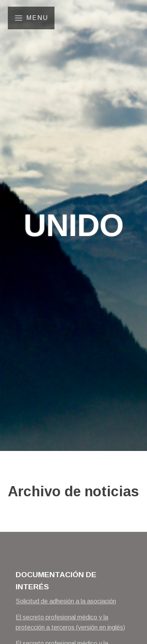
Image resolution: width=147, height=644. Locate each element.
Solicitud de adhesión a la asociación (66, 601)
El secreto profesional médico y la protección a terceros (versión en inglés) (70, 622)
